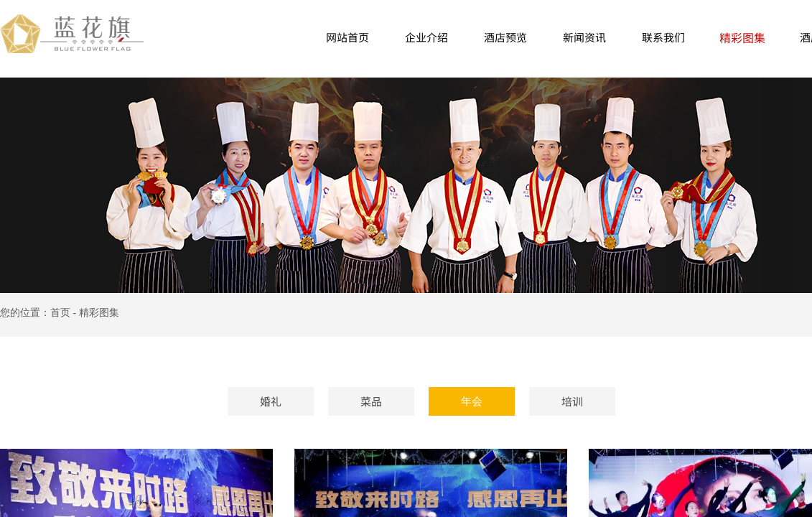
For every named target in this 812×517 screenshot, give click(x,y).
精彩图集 (742, 37)
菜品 (371, 401)
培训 (572, 401)
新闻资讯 (584, 37)
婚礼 (271, 401)
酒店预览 (505, 37)
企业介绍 (426, 37)
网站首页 (347, 37)
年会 (472, 401)
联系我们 (663, 37)
